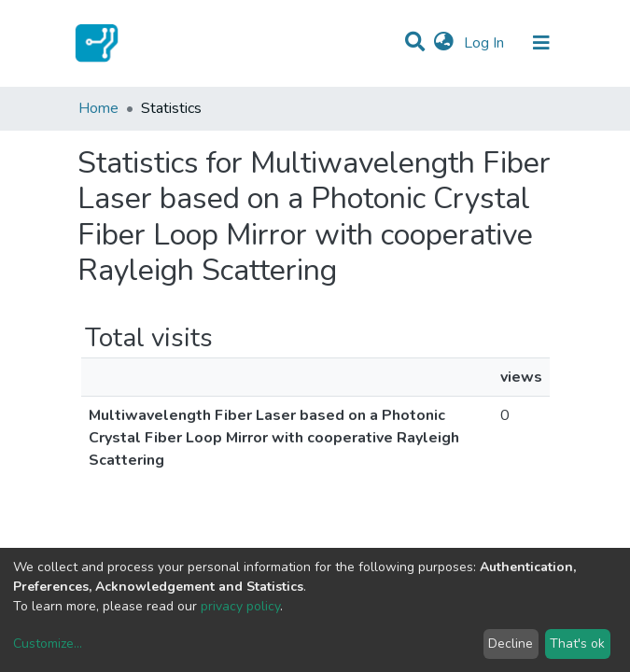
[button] (444, 43)
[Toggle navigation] (541, 43)
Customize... (48, 644)
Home (98, 108)
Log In (486, 43)
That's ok (577, 644)
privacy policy (240, 606)
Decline (511, 644)
